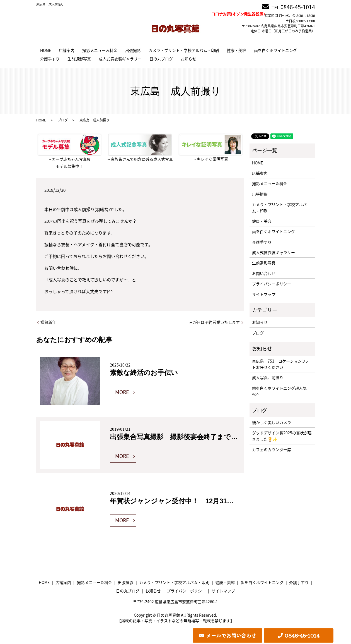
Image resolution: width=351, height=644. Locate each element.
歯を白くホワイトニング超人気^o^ (279, 391)
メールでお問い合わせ (231, 635)
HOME (46, 50)
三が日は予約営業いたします (214, 322)
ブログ (63, 120)
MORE (122, 392)
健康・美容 (236, 50)
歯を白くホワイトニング (275, 50)
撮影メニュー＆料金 (100, 50)
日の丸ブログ (161, 59)
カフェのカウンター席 (272, 449)
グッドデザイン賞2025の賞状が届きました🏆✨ (282, 436)
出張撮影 (133, 50)
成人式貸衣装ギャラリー (120, 59)
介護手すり (50, 59)
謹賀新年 (48, 322)
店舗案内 (67, 50)
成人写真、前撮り (268, 377)
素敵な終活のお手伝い (144, 373)
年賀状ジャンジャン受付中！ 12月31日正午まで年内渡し (199, 501)
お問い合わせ (264, 273)
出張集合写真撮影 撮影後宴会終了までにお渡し (184, 437)
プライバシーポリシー (272, 284)
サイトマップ (264, 294)
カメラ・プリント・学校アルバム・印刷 (184, 50)
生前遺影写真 (79, 59)
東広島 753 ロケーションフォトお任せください (281, 364)
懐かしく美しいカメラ (272, 422)
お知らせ (188, 59)
